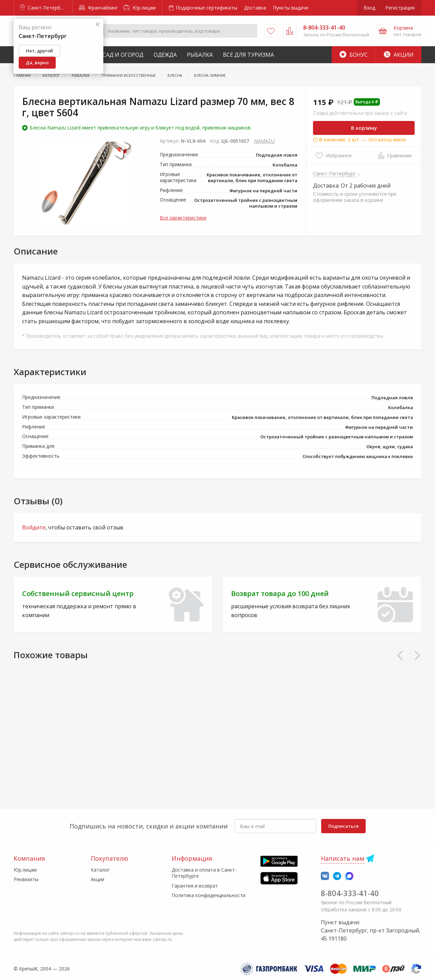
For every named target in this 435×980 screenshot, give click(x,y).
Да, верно (37, 63)
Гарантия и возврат (195, 886)
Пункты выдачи (291, 8)
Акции (399, 55)
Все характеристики (183, 218)
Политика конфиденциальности (208, 895)
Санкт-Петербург (44, 8)
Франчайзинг (98, 8)
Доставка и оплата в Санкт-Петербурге (204, 873)
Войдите (34, 527)
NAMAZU (264, 141)
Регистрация (400, 8)
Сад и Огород (123, 55)
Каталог (100, 870)
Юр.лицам (140, 8)
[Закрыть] (98, 25)
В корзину (364, 128)
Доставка (255, 8)
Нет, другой (39, 51)
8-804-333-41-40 (350, 893)
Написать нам (343, 858)
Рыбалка (200, 55)
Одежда (165, 55)
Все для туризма (248, 55)
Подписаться (343, 826)
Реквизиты (26, 879)
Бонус (354, 55)
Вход (369, 8)
